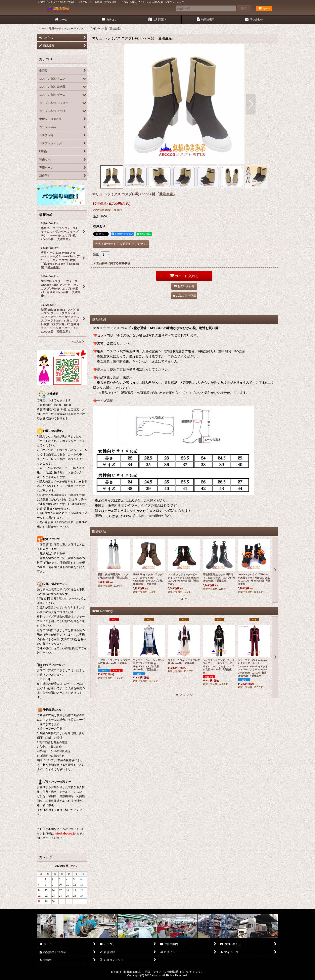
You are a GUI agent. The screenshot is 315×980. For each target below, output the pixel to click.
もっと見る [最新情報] (77, 342)
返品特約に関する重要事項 (112, 263)
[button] (118, 104)
